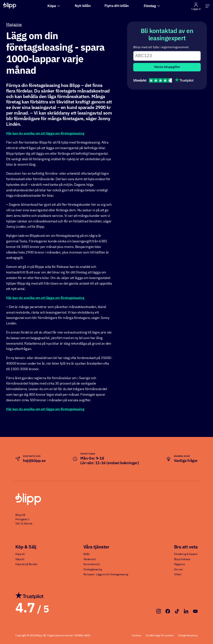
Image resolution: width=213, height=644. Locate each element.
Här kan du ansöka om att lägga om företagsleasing (45, 134)
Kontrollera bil (92, 564)
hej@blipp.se (34, 461)
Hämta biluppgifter (167, 67)
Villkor (178, 575)
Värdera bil (90, 559)
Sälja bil (20, 559)
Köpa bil (20, 554)
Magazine (14, 25)
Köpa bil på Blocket (26, 564)
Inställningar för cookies (160, 636)
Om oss (178, 570)
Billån (87, 554)
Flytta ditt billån (117, 6)
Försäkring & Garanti (186, 554)
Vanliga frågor (186, 461)
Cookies (136, 636)
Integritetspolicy (188, 636)
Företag (152, 6)
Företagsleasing (93, 570)
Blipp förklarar (182, 559)
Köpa (54, 6)
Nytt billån (83, 6)
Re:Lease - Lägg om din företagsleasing (106, 575)
